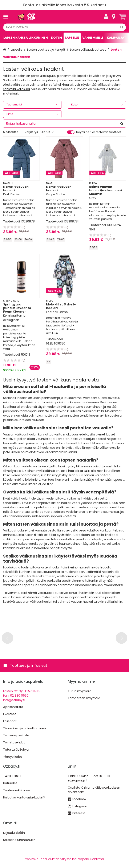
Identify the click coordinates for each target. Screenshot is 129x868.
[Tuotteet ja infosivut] (7, 17)
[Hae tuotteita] (64, 27)
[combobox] (64, 27)
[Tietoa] (114, 17)
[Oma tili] (106, 17)
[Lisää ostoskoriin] (35, 367)
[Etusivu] (26, 17)
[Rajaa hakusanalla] (64, 124)
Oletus (47, 132)
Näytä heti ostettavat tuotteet (99, 132)
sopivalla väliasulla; (17, 89)
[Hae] (122, 27)
